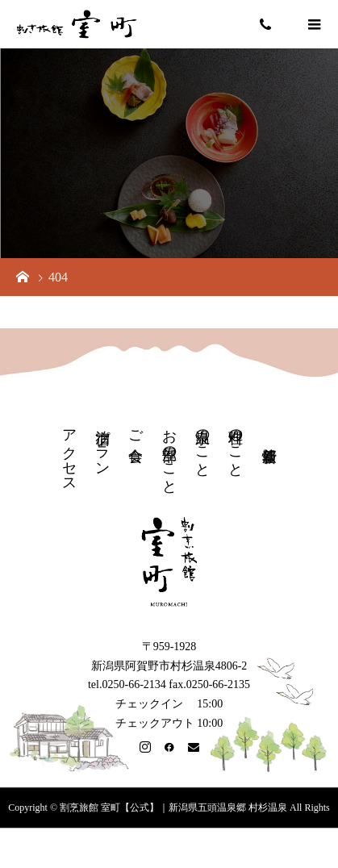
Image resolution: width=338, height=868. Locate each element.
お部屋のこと (169, 453)
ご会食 (136, 429)
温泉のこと (202, 445)
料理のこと (236, 445)
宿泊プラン (102, 444)
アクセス (69, 453)
